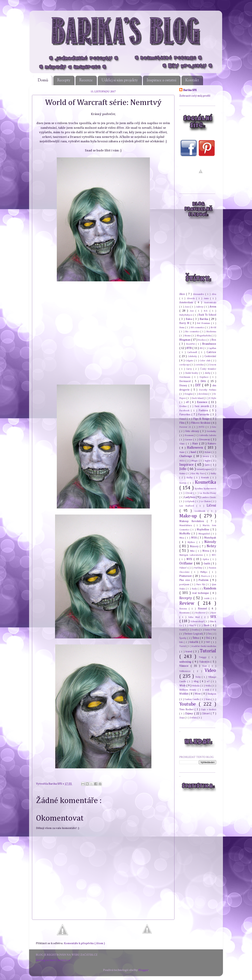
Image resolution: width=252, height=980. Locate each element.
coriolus (200, 365)
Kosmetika (205, 482)
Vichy (199, 677)
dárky (208, 373)
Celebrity (193, 356)
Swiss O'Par (210, 630)
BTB (189, 348)
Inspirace (187, 465)
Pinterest (186, 576)
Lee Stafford (188, 506)
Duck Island (198, 398)
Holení (208, 452)
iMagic (195, 461)
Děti (204, 381)
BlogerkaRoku (204, 336)
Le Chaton (206, 501)
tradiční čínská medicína (204, 646)
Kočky (190, 478)
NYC (214, 555)
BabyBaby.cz (186, 315)
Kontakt (192, 80)
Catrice (211, 352)
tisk (182, 642)
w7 (209, 682)
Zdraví (207, 714)
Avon (213, 307)
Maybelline (204, 530)
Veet (205, 666)
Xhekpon (212, 694)
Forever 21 (186, 427)
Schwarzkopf (197, 621)
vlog (197, 681)
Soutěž (183, 630)
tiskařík (194, 642)
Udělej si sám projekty (120, 80)
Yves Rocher (187, 709)
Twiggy (204, 657)
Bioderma (211, 332)
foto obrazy (193, 431)
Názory (195, 546)
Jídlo (183, 469)
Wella (208, 686)
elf (188, 402)
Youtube (189, 704)
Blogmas (185, 340)
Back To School (207, 315)
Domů (43, 80)
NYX (190, 559)
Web (183, 686)
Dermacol (186, 381)
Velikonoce (186, 671)
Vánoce (185, 666)
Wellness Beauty (189, 690)
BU (201, 348)
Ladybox (190, 497)
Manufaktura (187, 525)
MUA (195, 538)
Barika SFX (56, 784)
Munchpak (210, 538)
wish (208, 690)
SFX (213, 617)
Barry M (185, 323)
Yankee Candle (192, 699)
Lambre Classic (209, 497)
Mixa (182, 538)
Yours (209, 699)
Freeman (189, 435)
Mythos (192, 542)
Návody (210, 542)
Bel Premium (204, 323)
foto (214, 427)
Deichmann (186, 377)
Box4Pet (191, 344)
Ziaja (182, 718)
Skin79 (193, 626)
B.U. (207, 311)
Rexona (184, 609)
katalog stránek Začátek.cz (53, 960)
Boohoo (202, 340)
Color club (205, 361)
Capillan (212, 348)
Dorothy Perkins (208, 390)
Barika (204, 319)
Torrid (183, 646)
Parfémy (199, 568)
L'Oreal (189, 493)
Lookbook (201, 511)
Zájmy (190, 713)
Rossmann (185, 613)
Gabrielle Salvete (208, 435)
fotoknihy (211, 431)
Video (210, 671)
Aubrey (200, 307)
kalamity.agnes (204, 469)
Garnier (189, 440)
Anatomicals (210, 303)
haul (194, 452)
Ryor (214, 613)
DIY (199, 385)
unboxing (186, 662)
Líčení (211, 506)
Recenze (86, 80)
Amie (207, 298)
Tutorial (208, 651)
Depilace (205, 377)
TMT (208, 642)
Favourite (204, 415)
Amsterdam (187, 302)
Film (182, 423)
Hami (182, 452)
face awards (202, 406)
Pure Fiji (201, 584)
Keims (183, 474)
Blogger (143, 970)
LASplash (190, 501)
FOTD (202, 427)
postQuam (185, 584)
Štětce (196, 638)
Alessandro (199, 294)
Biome (188, 336)
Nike (193, 551)
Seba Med (195, 617)
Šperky (183, 638)
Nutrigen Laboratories (192, 555)
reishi (207, 598)
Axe (193, 311)
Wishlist (184, 694)
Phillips (205, 572)
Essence (203, 402)
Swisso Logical (193, 634)
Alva (214, 294)
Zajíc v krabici (209, 710)
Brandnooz (209, 344)
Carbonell (193, 352)
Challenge (186, 456)
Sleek (207, 625)
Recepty (64, 80)
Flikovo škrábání (201, 423)
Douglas (189, 394)
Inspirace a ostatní (162, 80)
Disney (184, 386)
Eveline (184, 406)
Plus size (185, 580)
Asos (188, 307)
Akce (183, 294)
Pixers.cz (206, 576)
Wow (198, 694)
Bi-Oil (213, 328)
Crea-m (213, 365)
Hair (196, 444)
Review (189, 603)
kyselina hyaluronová (205, 489)
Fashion (204, 411)
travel (189, 652)
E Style (213, 398)
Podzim (204, 580)
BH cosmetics (198, 328)
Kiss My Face (198, 474)
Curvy (190, 369)
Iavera (206, 456)
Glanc (183, 444)
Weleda (196, 686)
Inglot (208, 461)
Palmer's (184, 568)
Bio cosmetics (193, 332)
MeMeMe (185, 534)
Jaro (208, 465)
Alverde (192, 298)
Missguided (205, 534)
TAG (208, 638)
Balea (189, 319)
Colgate (190, 361)
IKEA (182, 461)
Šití (210, 634)
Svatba (195, 630)
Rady (195, 589)
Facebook (185, 411)
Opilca (206, 559)
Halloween (196, 448)
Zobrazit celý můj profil (195, 96)
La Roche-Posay (208, 493)
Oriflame (187, 563)
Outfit (207, 564)
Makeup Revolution (193, 521)
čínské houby (192, 373)
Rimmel (203, 609)
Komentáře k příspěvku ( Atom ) (84, 943)
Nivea (206, 551)
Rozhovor (201, 613)
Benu (182, 328)
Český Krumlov (208, 369)
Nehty (211, 546)
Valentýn (205, 662)
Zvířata (194, 718)
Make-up (189, 516)
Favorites (185, 415)
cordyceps (185, 365)
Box (214, 340)
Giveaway (205, 440)
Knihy (213, 474)
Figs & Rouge (202, 419)
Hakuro (212, 444)
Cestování (210, 356)
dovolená (203, 394)
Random (210, 588)
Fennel (183, 419)
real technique (201, 593)
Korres (183, 483)
